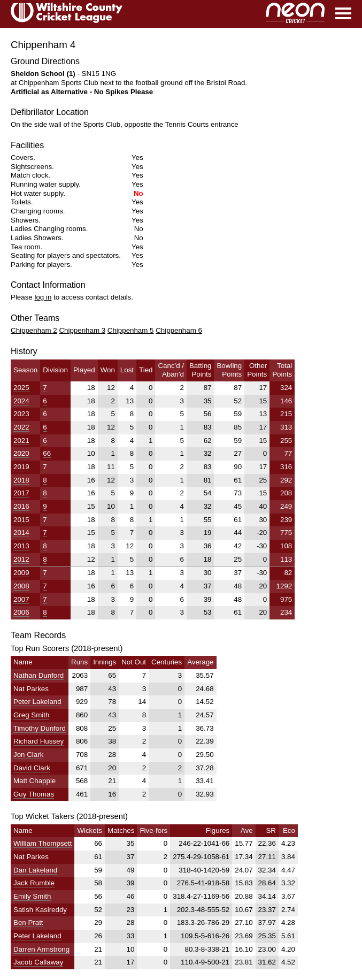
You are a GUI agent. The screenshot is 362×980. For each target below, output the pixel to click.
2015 (21, 520)
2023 (21, 414)
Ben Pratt (28, 922)
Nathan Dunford (38, 675)
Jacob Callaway (38, 962)
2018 (21, 480)
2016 (21, 506)
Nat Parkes (31, 689)
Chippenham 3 (82, 330)
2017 (21, 493)
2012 (21, 559)
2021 (21, 441)
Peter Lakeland (37, 702)
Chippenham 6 (179, 330)
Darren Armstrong (41, 949)
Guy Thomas (34, 794)
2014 (21, 533)
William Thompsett (43, 843)
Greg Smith (31, 715)
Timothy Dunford (40, 728)
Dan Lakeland (35, 870)
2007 (21, 599)
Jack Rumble (34, 883)
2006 (21, 612)
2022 (21, 427)
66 (47, 453)
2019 (21, 467)
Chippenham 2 (34, 330)
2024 (21, 401)
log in (43, 297)
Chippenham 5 (131, 330)
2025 (21, 388)
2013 (21, 546)
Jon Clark (28, 755)
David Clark (32, 768)
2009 (21, 573)
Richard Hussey (38, 741)
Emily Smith (32, 896)
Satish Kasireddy (40, 910)
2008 (21, 586)
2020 (21, 453)
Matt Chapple (34, 781)
